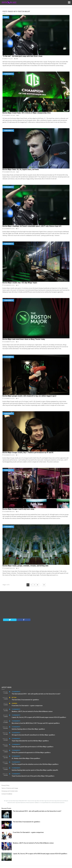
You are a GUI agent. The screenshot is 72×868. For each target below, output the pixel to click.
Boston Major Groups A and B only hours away (18, 509)
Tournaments (8, 74)
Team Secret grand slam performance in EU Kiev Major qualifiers (33, 747)
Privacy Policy (5, 785)
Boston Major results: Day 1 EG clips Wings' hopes (20, 283)
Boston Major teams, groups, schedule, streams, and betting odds (25, 566)
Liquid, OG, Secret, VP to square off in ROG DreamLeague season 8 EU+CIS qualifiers (39, 717)
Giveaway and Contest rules (10, 791)
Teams (6, 17)
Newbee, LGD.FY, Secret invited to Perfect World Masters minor (32, 711)
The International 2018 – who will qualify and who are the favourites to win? (36, 694)
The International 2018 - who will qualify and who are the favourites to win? (37, 811)
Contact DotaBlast (7, 794)
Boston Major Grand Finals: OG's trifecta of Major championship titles (27, 113)
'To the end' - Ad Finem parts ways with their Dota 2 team (22, 56)
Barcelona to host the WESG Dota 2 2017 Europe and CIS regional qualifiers (36, 723)
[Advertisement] (36, 605)
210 (17, 59)
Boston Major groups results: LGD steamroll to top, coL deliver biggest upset (29, 396)
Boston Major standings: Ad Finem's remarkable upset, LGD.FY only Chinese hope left (32, 226)
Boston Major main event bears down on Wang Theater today (24, 339)
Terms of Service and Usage (10, 788)
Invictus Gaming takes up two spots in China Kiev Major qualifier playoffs (35, 770)
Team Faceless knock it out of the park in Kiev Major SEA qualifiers (33, 776)
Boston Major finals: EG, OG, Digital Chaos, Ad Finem (21, 169)
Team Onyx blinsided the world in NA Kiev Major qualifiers (30, 741)
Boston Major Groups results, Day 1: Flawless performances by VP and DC (28, 453)
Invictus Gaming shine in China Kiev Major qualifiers (28, 729)
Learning (14, 703)
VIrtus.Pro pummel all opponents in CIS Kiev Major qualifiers (31, 753)
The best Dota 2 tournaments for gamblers (25, 700)
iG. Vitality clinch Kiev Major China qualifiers (26, 758)
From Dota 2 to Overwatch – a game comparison (27, 706)
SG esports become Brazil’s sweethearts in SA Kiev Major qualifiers (33, 735)
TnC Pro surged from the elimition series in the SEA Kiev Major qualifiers (35, 764)
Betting (14, 698)
